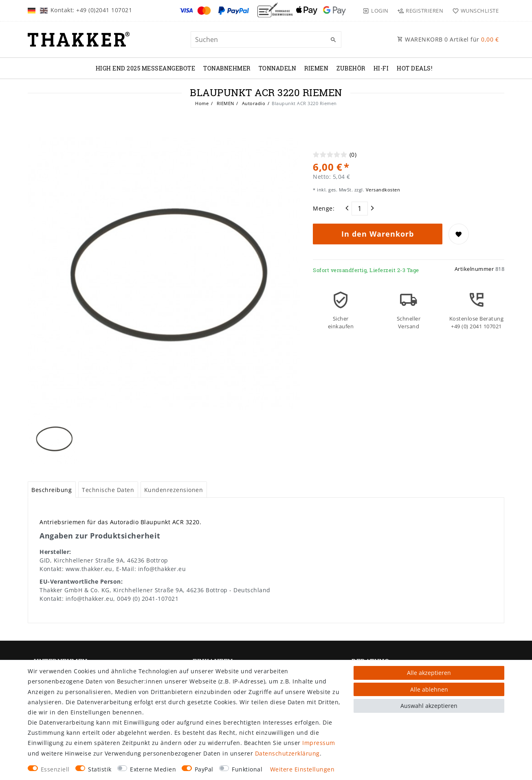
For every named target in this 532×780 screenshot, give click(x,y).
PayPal (204, 769)
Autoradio (253, 103)
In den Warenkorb (378, 234)
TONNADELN (278, 68)
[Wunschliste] (474, 11)
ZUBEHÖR (351, 68)
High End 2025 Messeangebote (146, 68)
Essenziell (55, 769)
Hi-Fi (381, 68)
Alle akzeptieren (429, 673)
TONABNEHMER (227, 68)
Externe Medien (153, 769)
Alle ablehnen (429, 689)
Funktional (247, 769)
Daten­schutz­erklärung (287, 753)
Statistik (100, 769)
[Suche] (333, 40)
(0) (353, 155)
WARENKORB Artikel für (448, 39)
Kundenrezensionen (174, 490)
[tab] (52, 490)
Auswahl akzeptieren (429, 706)
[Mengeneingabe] (360, 209)
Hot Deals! (414, 68)
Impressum (319, 743)
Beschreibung (52, 490)
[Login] (376, 11)
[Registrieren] (420, 11)
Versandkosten (382, 190)
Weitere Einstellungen (302, 769)
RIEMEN (316, 68)
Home (202, 103)
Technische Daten (108, 490)
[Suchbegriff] (266, 40)
